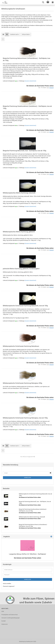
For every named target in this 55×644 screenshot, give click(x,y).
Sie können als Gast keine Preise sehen (27, 558)
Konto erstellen (7, 584)
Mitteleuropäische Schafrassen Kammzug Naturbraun (21, 346)
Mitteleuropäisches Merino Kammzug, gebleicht (19, 232)
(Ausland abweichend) (30, 81)
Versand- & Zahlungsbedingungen (11, 618)
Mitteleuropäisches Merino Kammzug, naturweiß (19, 193)
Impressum (5, 624)
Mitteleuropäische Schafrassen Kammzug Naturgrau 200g (22, 383)
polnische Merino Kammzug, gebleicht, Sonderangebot (21, 269)
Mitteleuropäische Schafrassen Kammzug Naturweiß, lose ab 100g (25, 306)
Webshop (22, 641)
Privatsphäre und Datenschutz (10, 615)
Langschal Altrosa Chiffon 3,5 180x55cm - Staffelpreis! (27, 554)
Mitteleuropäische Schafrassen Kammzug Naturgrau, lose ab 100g (25, 418)
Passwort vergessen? (9, 586)
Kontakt (4, 621)
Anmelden (28, 478)
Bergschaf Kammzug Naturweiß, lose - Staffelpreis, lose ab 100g (24, 151)
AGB (3, 611)
